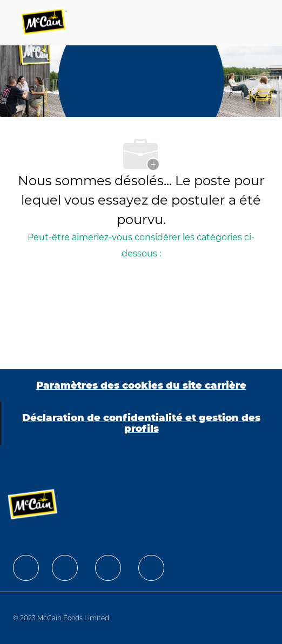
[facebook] (26, 568)
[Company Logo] (44, 23)
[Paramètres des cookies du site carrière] (141, 385)
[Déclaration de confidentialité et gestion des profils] (141, 423)
